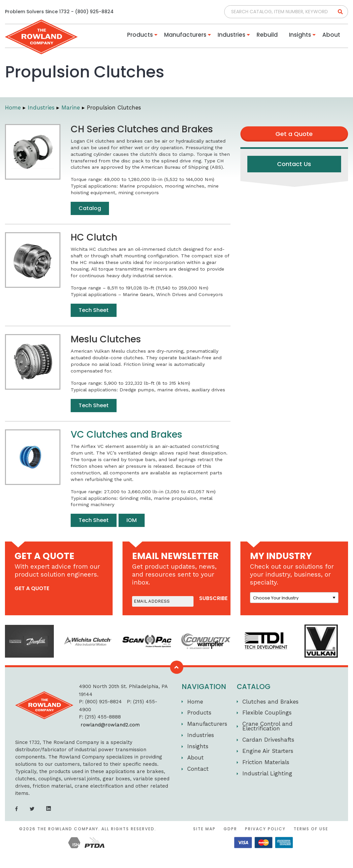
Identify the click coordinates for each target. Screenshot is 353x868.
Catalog (90, 208)
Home (13, 108)
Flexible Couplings (267, 713)
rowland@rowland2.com (110, 725)
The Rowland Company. (69, 829)
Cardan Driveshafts (268, 740)
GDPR (230, 829)
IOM (132, 520)
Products (140, 35)
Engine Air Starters (268, 751)
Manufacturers (185, 35)
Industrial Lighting (267, 773)
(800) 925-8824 (94, 12)
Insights (300, 35)
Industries (231, 35)
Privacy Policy (265, 829)
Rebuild (267, 35)
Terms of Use (311, 829)
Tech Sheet (94, 310)
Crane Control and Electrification (267, 726)
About (331, 35)
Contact (198, 769)
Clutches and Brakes (270, 702)
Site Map (204, 829)
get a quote (32, 588)
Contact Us (294, 164)
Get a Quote (294, 134)
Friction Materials (266, 762)
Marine (71, 108)
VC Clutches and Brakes (126, 434)
